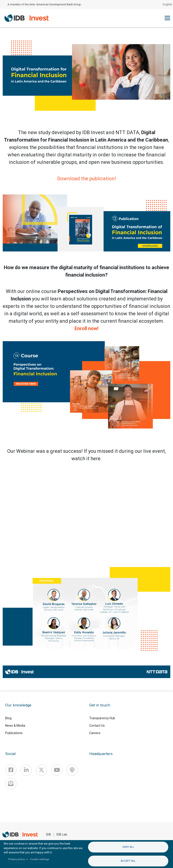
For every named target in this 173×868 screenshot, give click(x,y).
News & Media (15, 726)
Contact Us (97, 726)
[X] (41, 770)
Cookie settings (40, 859)
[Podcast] (72, 770)
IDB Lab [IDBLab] (62, 834)
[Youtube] (57, 770)
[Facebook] (11, 770)
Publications (14, 733)
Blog (8, 718)
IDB (48, 834)
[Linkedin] (26, 770)
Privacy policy (17, 859)
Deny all (128, 847)
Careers (95, 733)
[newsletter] (11, 784)
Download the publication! (87, 179)
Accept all (128, 861)
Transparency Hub (102, 718)
